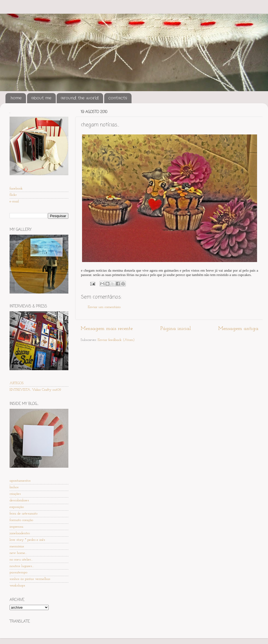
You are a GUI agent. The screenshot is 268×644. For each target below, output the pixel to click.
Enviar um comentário (104, 307)
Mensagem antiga (238, 329)
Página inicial (176, 329)
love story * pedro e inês (27, 540)
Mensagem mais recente (107, 329)
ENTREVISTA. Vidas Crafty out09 (35, 390)
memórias (17, 546)
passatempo (18, 572)
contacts (118, 98)
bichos (14, 487)
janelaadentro (20, 533)
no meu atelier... (21, 560)
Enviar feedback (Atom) (116, 340)
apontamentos (20, 481)
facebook (16, 189)
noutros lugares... (22, 566)
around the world (80, 98)
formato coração (21, 520)
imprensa (16, 527)
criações (15, 494)
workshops (17, 586)
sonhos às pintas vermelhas (30, 579)
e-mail (14, 201)
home (16, 98)
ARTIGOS (17, 383)
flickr (13, 195)
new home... (18, 553)
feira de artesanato (24, 514)
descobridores (19, 500)
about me (41, 98)
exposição (17, 507)
